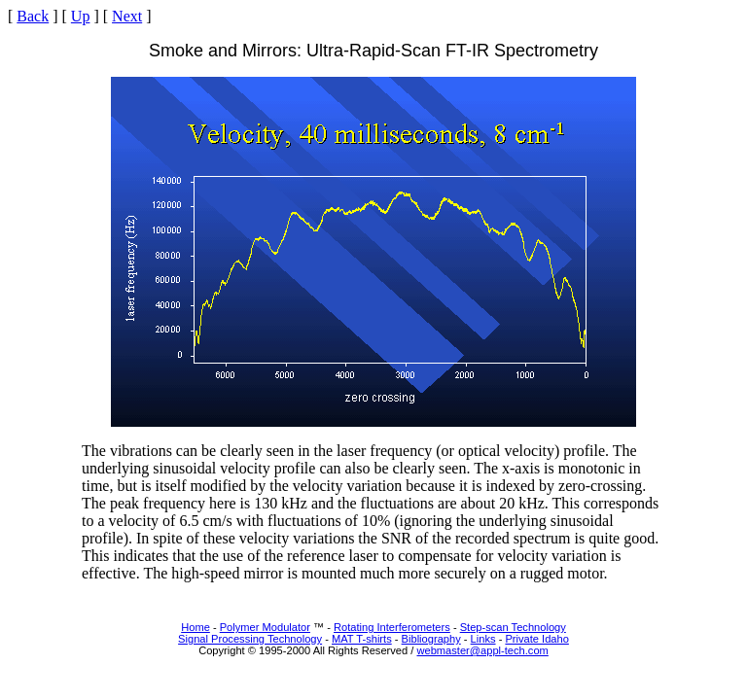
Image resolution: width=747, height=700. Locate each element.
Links (483, 639)
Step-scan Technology (513, 627)
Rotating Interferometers (392, 627)
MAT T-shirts (362, 639)
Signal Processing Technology (250, 639)
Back (33, 16)
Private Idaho (536, 639)
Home (196, 627)
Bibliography (431, 639)
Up (81, 16)
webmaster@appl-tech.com (482, 650)
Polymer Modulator (265, 627)
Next (127, 16)
